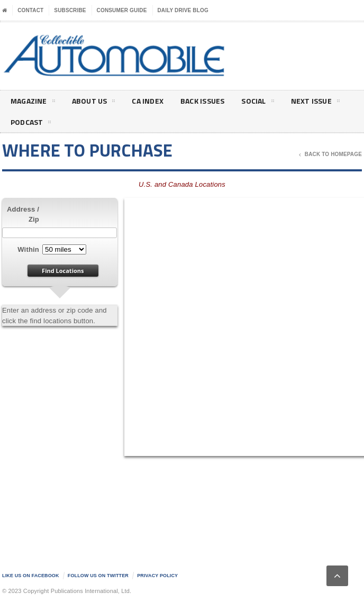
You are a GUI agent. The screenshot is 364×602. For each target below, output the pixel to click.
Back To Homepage (330, 154)
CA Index (148, 101)
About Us (94, 103)
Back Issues (202, 101)
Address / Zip (23, 215)
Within (28, 249)
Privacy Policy (157, 576)
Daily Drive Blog (183, 10)
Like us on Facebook (31, 576)
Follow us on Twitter (98, 576)
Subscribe (70, 10)
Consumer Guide (122, 10)
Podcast (31, 124)
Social (257, 103)
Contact (30, 10)
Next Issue (315, 103)
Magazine (33, 103)
